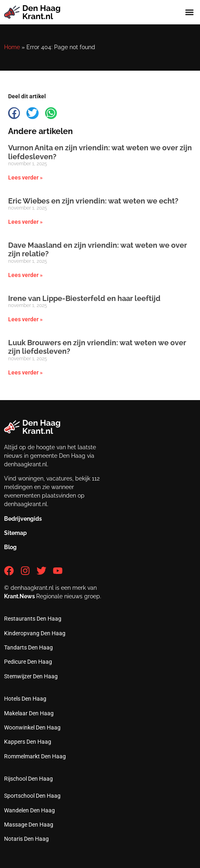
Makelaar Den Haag (29, 713)
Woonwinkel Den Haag (32, 727)
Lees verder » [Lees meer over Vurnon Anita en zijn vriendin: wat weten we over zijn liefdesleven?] (25, 177)
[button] (189, 12)
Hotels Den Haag (25, 699)
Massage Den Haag (29, 825)
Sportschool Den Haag (32, 796)
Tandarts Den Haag (28, 647)
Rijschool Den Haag (28, 779)
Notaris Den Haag (26, 839)
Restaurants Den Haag (33, 619)
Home (12, 47)
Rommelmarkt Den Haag (35, 756)
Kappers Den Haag (28, 742)
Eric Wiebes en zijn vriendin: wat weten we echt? (93, 201)
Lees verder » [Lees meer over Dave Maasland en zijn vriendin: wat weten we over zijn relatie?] (25, 275)
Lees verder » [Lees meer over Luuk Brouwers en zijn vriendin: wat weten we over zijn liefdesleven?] (25, 372)
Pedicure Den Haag (28, 662)
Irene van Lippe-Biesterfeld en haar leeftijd (84, 298)
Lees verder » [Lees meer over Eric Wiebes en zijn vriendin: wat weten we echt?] (25, 222)
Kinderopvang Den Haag (35, 633)
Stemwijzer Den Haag (31, 676)
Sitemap (15, 533)
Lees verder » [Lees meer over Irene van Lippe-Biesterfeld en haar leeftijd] (25, 319)
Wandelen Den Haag (29, 810)
